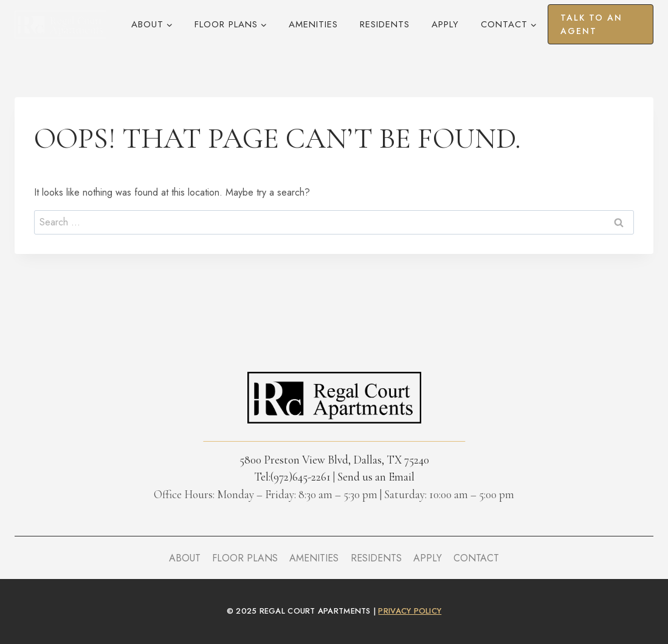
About (185, 558)
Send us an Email (376, 477)
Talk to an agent (591, 24)
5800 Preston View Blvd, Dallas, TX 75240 (334, 460)
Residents (385, 24)
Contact (476, 558)
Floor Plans (245, 558)
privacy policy (410, 611)
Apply (445, 24)
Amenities (313, 24)
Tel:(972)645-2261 (292, 477)
